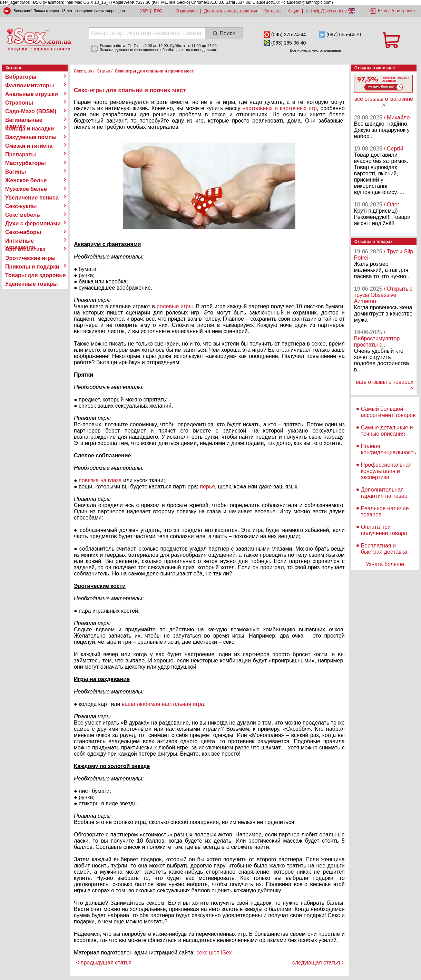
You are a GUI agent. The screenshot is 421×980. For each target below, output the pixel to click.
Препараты (21, 154)
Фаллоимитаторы (30, 85)
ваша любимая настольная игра (163, 704)
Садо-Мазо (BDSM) (31, 111)
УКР (144, 11)
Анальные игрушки (32, 94)
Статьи (103, 71)
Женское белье (26, 180)
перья (207, 487)
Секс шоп (83, 71)
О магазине (187, 11)
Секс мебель (23, 215)
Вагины (16, 172)
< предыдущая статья (104, 963)
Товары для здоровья (35, 275)
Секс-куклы (21, 206)
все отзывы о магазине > (384, 102)
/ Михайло (397, 118)
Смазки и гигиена (29, 146)
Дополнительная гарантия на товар (384, 493)
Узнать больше (385, 564)
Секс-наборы (23, 232)
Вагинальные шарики (24, 120)
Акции (294, 11)
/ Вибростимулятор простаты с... (377, 338)
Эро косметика (25, 249)
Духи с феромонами (33, 224)
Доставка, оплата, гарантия (231, 11)
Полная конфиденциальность (389, 449)
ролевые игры (175, 306)
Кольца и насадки (30, 129)
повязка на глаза (100, 480)
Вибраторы (21, 77)
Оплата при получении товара (384, 530)
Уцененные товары (31, 284)
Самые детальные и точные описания (387, 431)
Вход (383, 11)
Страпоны (19, 103)
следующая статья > (319, 963)
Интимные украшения (20, 241)
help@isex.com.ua (330, 11)
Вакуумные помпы (31, 137)
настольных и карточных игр (280, 108)
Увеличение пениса (32, 198)
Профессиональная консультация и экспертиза (386, 471)
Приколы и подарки (32, 267)
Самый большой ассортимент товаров (388, 412)
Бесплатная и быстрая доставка (384, 549)
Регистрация (403, 11)
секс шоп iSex (214, 953)
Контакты (273, 11)
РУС (158, 11)
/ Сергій (394, 149)
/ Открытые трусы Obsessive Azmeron (383, 295)
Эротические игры (30, 258)
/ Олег (391, 205)
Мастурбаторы (26, 163)
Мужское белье (26, 189)
